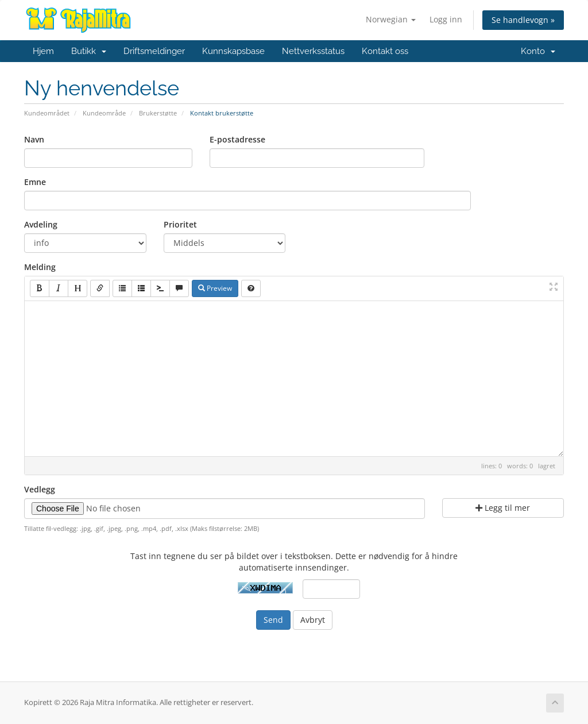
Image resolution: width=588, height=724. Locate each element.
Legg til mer (503, 508)
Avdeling (41, 224)
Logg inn (446, 19)
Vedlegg (40, 489)
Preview (215, 288)
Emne (35, 182)
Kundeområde (104, 113)
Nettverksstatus (313, 51)
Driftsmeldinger (154, 51)
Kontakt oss (385, 51)
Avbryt (313, 620)
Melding (40, 267)
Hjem (43, 51)
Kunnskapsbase (233, 51)
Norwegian (391, 19)
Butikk (89, 51)
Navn (34, 139)
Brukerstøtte (158, 113)
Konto (538, 51)
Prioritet (180, 224)
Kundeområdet (47, 113)
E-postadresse (237, 139)
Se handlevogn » (523, 20)
